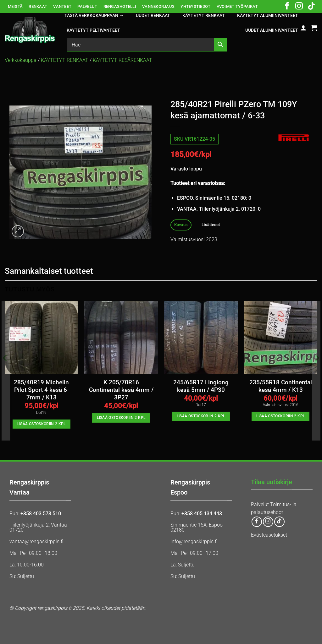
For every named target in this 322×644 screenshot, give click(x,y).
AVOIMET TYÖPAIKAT (237, 6)
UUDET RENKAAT (153, 16)
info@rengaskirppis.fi (194, 541)
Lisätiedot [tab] (211, 225)
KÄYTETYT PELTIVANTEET (93, 30)
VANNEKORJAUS (158, 6)
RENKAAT (38, 6)
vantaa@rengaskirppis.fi (36, 541)
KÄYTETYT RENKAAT (204, 16)
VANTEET (62, 6)
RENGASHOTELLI (120, 6)
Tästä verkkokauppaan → (94, 16)
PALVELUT (87, 6)
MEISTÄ (15, 6)
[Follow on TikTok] (311, 7)
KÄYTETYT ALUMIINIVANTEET (268, 16)
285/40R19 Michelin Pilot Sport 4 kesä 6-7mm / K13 (41, 390)
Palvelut (260, 504)
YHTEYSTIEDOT (195, 6)
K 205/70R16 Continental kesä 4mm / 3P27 (121, 390)
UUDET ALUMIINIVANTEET (272, 30)
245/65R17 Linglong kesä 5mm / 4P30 (201, 386)
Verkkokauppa (21, 60)
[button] (303, 28)
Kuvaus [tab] (181, 225)
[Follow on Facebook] (287, 7)
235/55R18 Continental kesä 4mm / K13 (281, 386)
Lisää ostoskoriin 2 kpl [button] (42, 424)
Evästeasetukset (269, 535)
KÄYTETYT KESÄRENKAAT (122, 60)
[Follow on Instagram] (299, 7)
